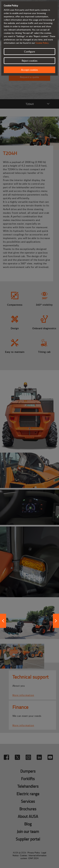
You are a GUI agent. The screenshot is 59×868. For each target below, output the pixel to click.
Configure (29, 52)
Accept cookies (29, 70)
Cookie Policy (42, 43)
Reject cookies (30, 61)
